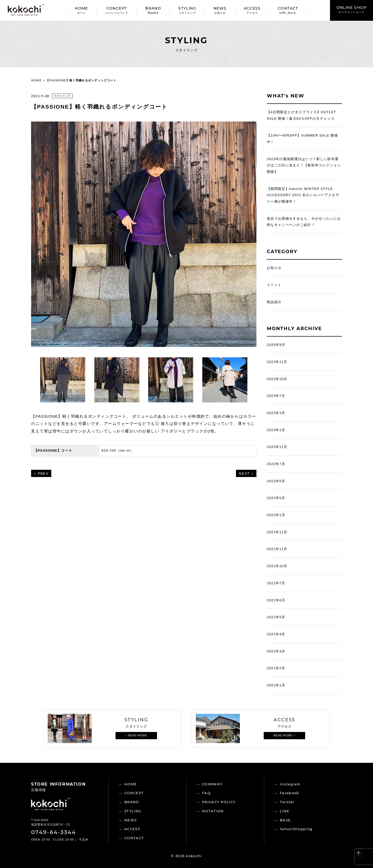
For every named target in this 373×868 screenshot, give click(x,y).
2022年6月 (276, 481)
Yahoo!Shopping (296, 829)
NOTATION (213, 811)
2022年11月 (277, 447)
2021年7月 (276, 583)
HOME (81, 10)
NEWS (220, 10)
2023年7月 (276, 396)
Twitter (287, 802)
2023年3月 (276, 413)
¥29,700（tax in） (118, 450)
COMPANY (212, 784)
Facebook (289, 793)
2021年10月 (277, 566)
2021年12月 (277, 532)
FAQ (206, 793)
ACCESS (252, 10)
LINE (285, 811)
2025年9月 (276, 345)
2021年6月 (276, 600)
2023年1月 (276, 430)
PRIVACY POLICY (219, 802)
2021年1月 (276, 685)
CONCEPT (117, 10)
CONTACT (288, 10)
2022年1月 (276, 515)
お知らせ (274, 268)
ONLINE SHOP (352, 9)
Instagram (290, 784)
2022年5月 (276, 498)
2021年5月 (276, 617)
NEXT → (246, 473)
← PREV (41, 473)
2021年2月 (276, 668)
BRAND (153, 10)
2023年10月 (277, 379)
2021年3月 (276, 651)
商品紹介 (274, 302)
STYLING (187, 10)
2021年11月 (277, 549)
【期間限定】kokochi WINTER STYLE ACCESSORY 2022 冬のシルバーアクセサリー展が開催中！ (303, 195)
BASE (285, 820)
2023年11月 (277, 362)
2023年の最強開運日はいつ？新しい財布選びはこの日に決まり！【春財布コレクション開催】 (304, 165)
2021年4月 (276, 634)
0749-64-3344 (53, 832)
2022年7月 (276, 464)
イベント (274, 285)
